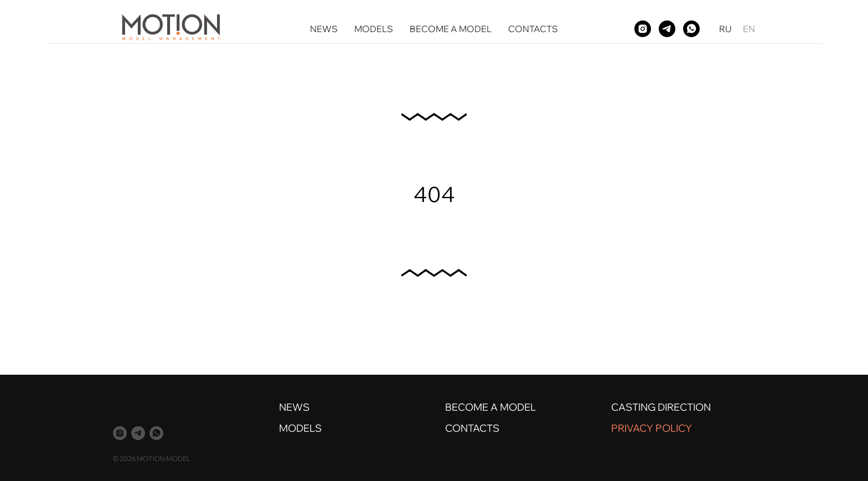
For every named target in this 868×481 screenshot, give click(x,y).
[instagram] (643, 29)
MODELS (374, 29)
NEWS (324, 29)
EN (749, 29)
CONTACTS (533, 29)
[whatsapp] (691, 29)
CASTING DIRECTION (661, 407)
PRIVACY (632, 428)
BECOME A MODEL (451, 29)
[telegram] (667, 29)
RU (725, 29)
